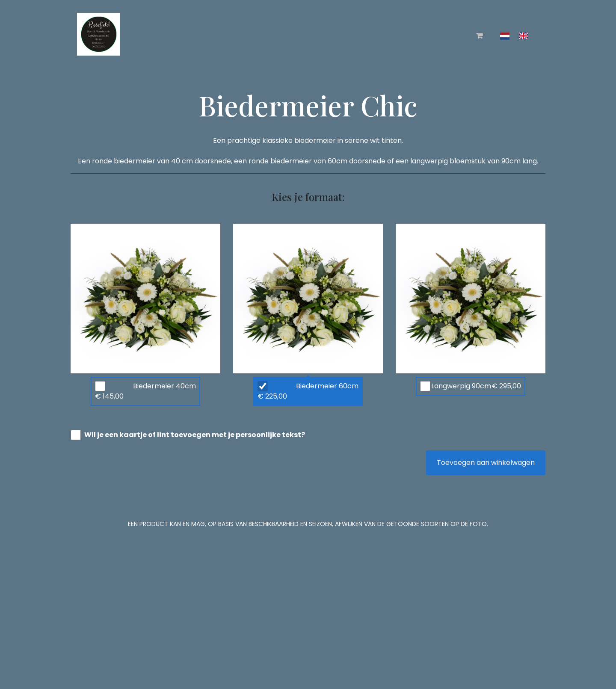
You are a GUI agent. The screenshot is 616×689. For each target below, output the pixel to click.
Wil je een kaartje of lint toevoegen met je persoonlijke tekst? (195, 435)
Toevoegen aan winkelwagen (486, 463)
